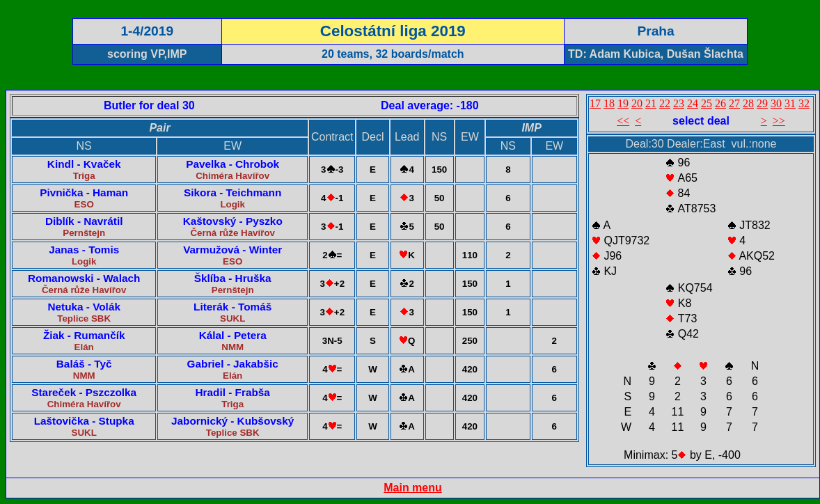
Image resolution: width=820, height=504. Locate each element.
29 (762, 103)
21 (651, 103)
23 (679, 103)
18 (609, 103)
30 (776, 103)
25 (707, 103)
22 (665, 103)
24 (693, 103)
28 (748, 103)
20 (637, 103)
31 (790, 103)
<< (623, 121)
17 (595, 103)
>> (779, 121)
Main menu (413, 488)
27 (734, 103)
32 (804, 103)
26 (720, 103)
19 (623, 103)
